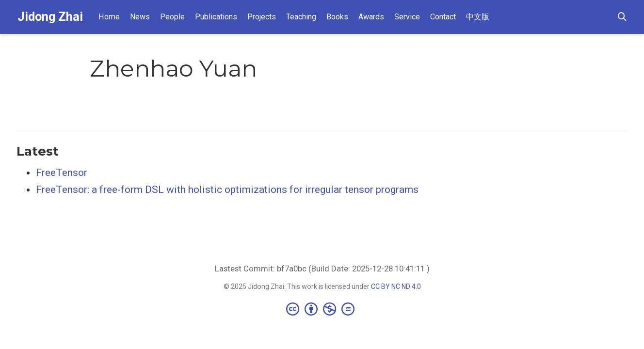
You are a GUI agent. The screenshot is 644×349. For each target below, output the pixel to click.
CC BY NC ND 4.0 (396, 286)
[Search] (622, 17)
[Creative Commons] (322, 309)
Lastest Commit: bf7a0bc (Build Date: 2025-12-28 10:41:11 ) (322, 269)
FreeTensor (62, 173)
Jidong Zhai (50, 17)
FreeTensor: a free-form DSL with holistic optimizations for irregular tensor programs (227, 190)
